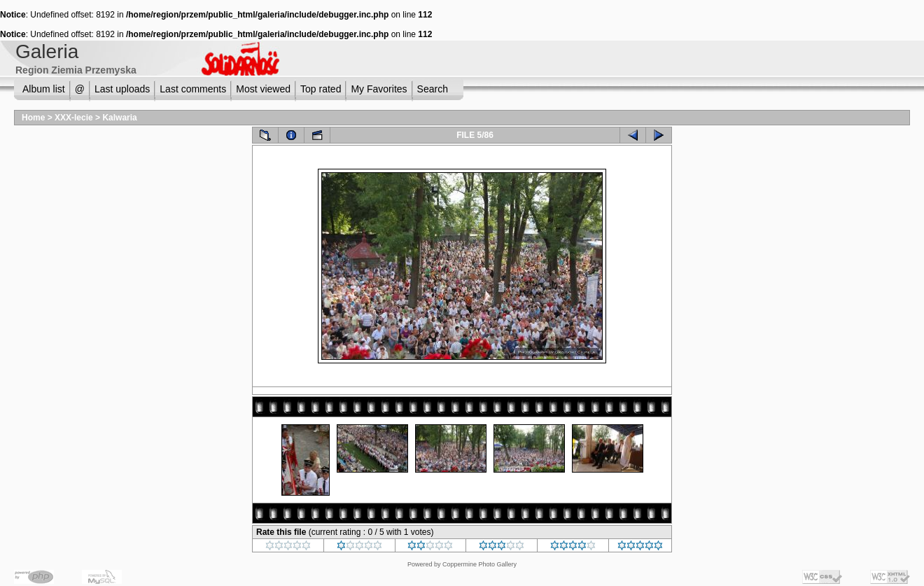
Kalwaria (119, 118)
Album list (44, 89)
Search (433, 89)
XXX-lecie (74, 118)
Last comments (193, 89)
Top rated (321, 89)
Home (33, 118)
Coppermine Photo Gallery (479, 564)
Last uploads (122, 89)
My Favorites (379, 89)
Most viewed (263, 89)
